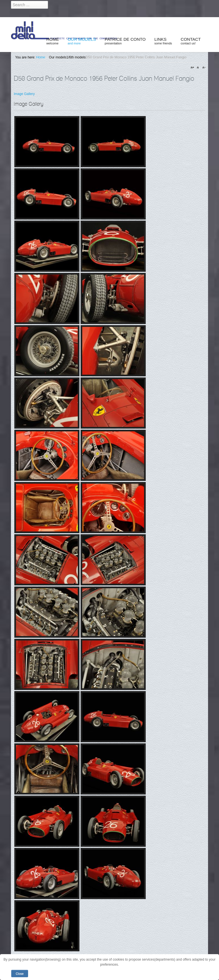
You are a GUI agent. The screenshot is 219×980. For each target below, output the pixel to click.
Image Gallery (24, 94)
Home (41, 57)
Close (20, 974)
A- (203, 68)
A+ (193, 68)
